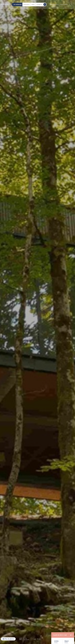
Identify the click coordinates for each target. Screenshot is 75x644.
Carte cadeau (64, 4)
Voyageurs (39, 4)
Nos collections (54, 4)
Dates (33, 4)
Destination (26, 4)
